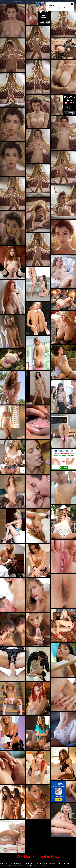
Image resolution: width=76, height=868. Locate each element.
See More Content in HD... (38, 856)
